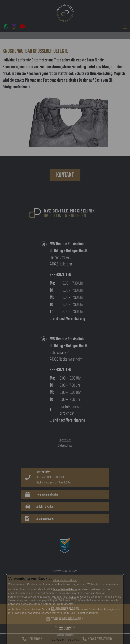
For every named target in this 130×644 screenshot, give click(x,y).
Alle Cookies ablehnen (65, 627)
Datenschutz (57, 640)
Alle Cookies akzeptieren (65, 619)
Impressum (73, 640)
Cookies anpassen (65, 635)
